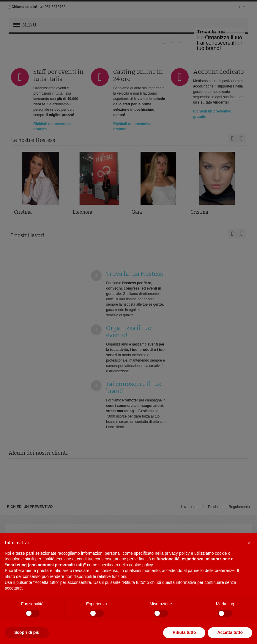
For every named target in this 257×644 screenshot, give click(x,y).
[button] (249, 543)
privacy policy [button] (177, 553)
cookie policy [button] (141, 565)
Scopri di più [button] (27, 632)
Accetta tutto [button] (230, 632)
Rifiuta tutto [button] (184, 632)
